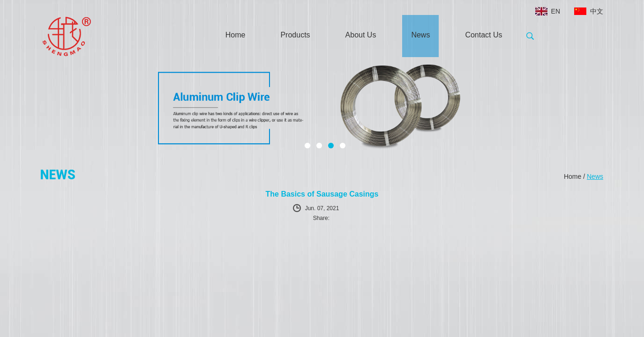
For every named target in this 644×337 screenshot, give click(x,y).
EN (556, 11)
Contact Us (483, 35)
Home (236, 35)
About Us (361, 35)
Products (295, 35)
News (420, 35)
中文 (597, 11)
